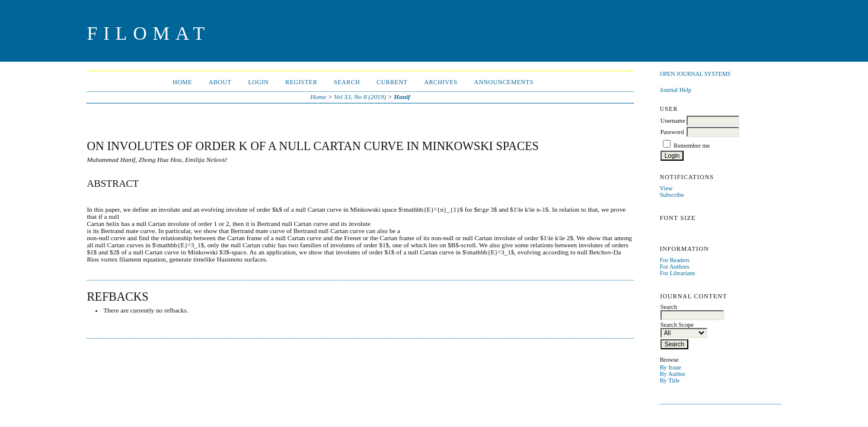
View (666, 188)
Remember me (692, 146)
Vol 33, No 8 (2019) (360, 97)
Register (301, 82)
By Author (673, 374)
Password (672, 132)
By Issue (671, 367)
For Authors (675, 267)
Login (258, 82)
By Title (670, 380)
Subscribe (672, 195)
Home (182, 82)
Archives (441, 82)
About (220, 82)
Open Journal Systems (695, 74)
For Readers (675, 260)
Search (347, 82)
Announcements (504, 82)
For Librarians (678, 273)
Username (673, 121)
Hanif (402, 97)
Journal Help (676, 90)
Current (392, 82)
